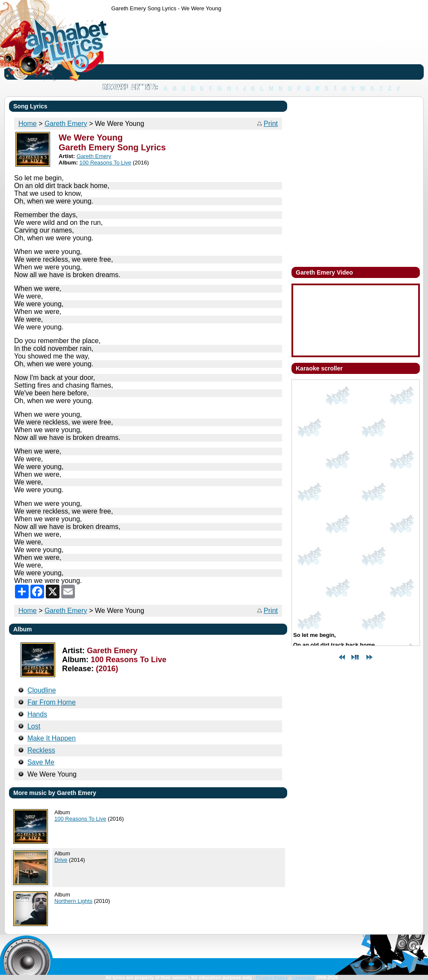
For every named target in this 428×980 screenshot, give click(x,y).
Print (271, 124)
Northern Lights (73, 901)
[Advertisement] (138, 47)
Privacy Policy (272, 977)
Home (28, 611)
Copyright (303, 977)
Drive (61, 860)
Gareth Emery (66, 611)
